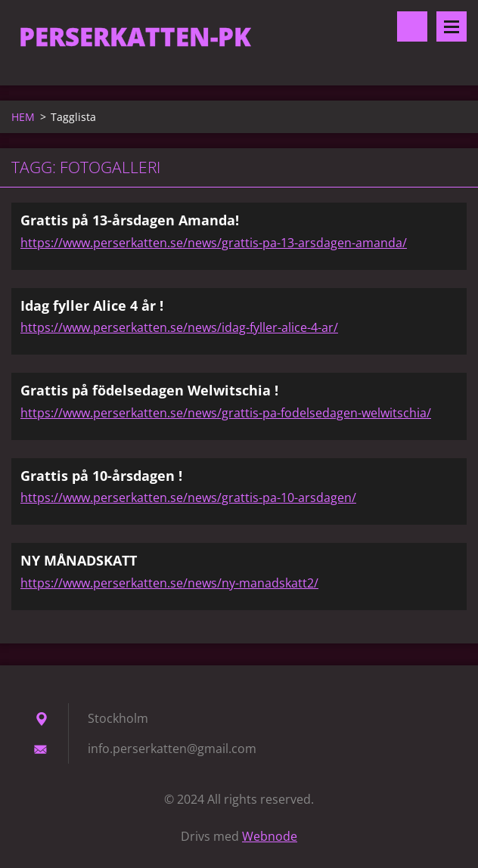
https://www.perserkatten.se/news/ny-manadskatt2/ (169, 583)
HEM (23, 117)
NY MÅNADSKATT (79, 560)
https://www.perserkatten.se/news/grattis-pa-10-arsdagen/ (188, 498)
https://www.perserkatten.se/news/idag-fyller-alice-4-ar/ (179, 327)
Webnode (270, 836)
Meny (452, 26)
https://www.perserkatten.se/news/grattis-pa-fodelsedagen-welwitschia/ (226, 413)
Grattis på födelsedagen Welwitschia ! (149, 390)
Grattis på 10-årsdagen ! (101, 476)
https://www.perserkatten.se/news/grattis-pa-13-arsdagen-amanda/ (214, 243)
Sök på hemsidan (412, 26)
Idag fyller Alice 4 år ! (92, 305)
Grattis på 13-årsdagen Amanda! (130, 220)
